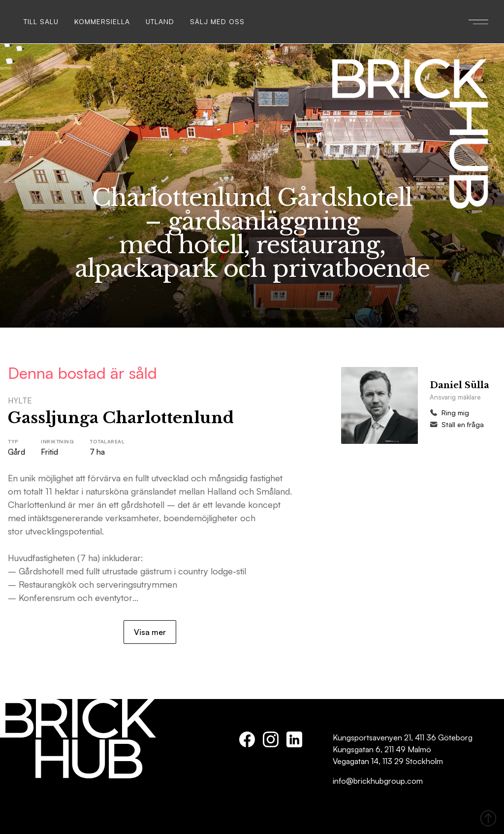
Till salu (41, 21)
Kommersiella (102, 21)
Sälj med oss (217, 21)
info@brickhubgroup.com (378, 781)
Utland (160, 21)
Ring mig (455, 413)
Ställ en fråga (463, 424)
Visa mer (150, 632)
